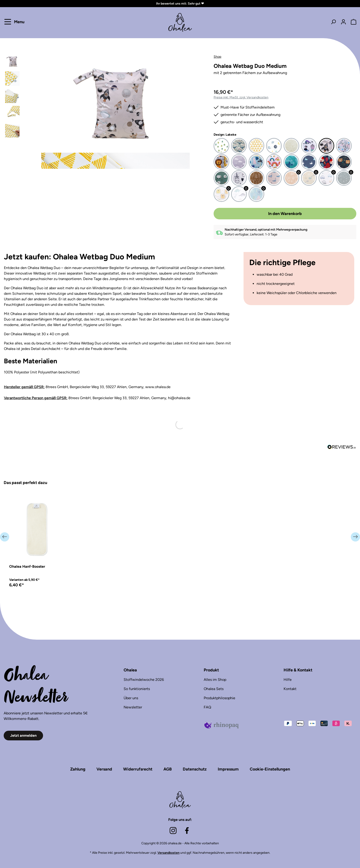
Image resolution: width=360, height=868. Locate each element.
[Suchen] (333, 22)
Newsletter (133, 707)
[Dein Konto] (343, 22)
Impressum (228, 769)
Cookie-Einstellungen (270, 769)
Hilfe (288, 680)
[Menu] (15, 22)
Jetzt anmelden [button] (23, 735)
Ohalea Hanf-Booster (27, 566)
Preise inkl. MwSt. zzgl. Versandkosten (241, 97)
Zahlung (78, 769)
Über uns (131, 698)
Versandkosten (168, 853)
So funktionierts (137, 689)
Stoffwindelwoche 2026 (144, 680)
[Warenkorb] (352, 22)
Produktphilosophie (219, 698)
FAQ (207, 707)
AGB (168, 769)
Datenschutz (195, 769)
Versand (104, 769)
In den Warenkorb (285, 214)
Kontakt (290, 689)
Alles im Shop (215, 680)
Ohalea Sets (214, 689)
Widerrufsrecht (138, 769)
